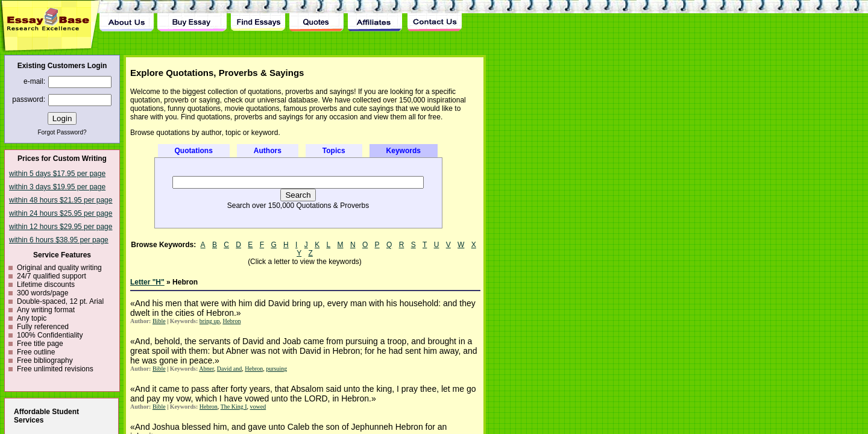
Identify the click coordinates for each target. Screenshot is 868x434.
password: (29, 99)
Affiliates (376, 16)
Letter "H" (147, 282)
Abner (206, 369)
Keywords (404, 151)
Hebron (231, 321)
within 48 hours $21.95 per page (61, 200)
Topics (334, 151)
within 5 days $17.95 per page (57, 174)
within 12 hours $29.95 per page (61, 227)
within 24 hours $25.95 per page (61, 213)
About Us (127, 16)
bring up (210, 321)
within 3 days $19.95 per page (57, 187)
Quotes (316, 16)
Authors (268, 151)
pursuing (276, 369)
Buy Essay (192, 16)
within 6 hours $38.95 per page (59, 240)
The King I (234, 407)
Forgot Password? (62, 132)
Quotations (194, 151)
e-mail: (34, 81)
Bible (159, 321)
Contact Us (434, 16)
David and (229, 369)
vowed (258, 407)
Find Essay (258, 16)
